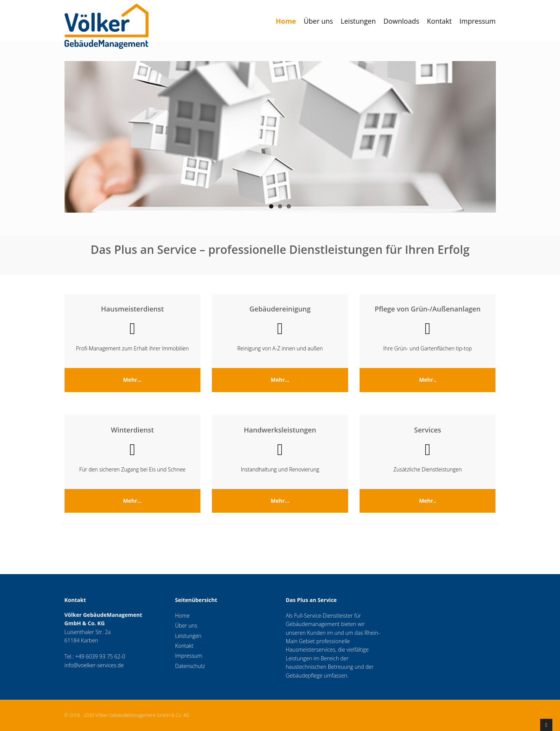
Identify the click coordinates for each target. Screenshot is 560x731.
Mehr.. (428, 380)
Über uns (318, 21)
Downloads (401, 21)
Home (286, 21)
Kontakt (439, 21)
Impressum (477, 21)
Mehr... (132, 380)
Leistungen (358, 21)
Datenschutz (190, 666)
